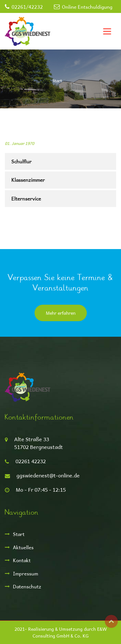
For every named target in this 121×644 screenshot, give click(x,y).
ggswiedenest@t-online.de (48, 475)
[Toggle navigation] (107, 31)
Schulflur (21, 161)
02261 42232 (31, 461)
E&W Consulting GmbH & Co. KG (70, 632)
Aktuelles (23, 547)
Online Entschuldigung (87, 7)
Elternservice (26, 198)
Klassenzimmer (28, 180)
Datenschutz (27, 586)
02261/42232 (27, 7)
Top (111, 621)
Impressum (25, 573)
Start (57, 80)
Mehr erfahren (61, 313)
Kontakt (22, 560)
